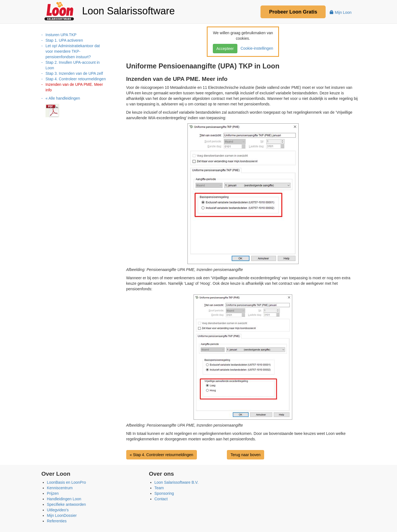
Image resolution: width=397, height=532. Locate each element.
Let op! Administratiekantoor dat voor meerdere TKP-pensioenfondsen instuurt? (73, 51)
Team (159, 488)
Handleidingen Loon (64, 499)
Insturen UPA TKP (61, 35)
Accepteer (225, 49)
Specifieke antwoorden (66, 504)
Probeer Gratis (293, 12)
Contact (161, 499)
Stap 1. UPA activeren (64, 40)
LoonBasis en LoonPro (66, 482)
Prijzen (53, 493)
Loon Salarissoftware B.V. (176, 482)
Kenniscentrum (60, 488)
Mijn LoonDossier (62, 515)
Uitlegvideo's (58, 510)
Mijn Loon (341, 12)
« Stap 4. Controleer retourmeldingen (162, 455)
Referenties (57, 521)
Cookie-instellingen (256, 48)
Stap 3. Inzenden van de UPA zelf (74, 73)
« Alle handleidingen (63, 98)
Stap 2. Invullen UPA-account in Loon (73, 65)
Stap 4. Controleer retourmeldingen (76, 79)
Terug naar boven (246, 455)
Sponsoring (164, 493)
